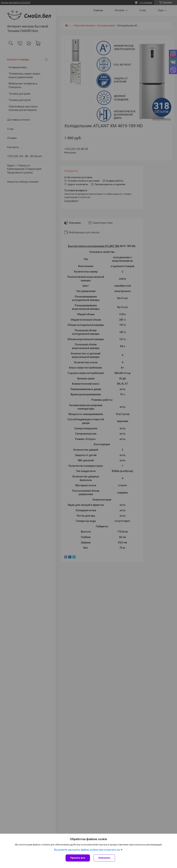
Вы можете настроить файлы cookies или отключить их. (87, 850)
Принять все (78, 858)
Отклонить (104, 858)
